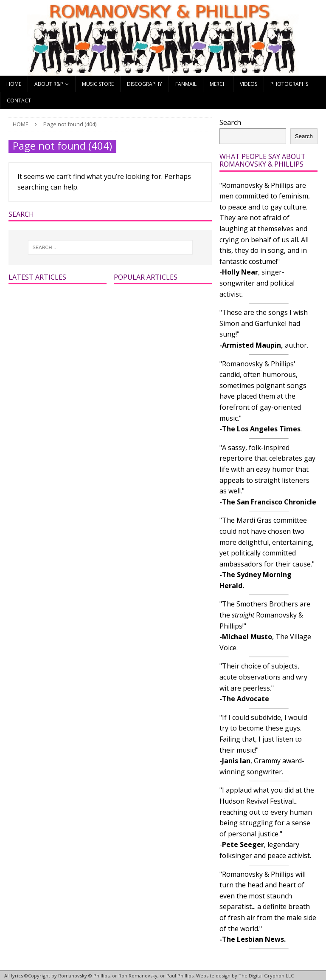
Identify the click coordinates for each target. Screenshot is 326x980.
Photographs (289, 84)
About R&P (49, 84)
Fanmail (186, 84)
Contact (19, 101)
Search (230, 122)
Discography (145, 84)
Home (14, 84)
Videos (249, 84)
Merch (218, 84)
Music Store (98, 84)
